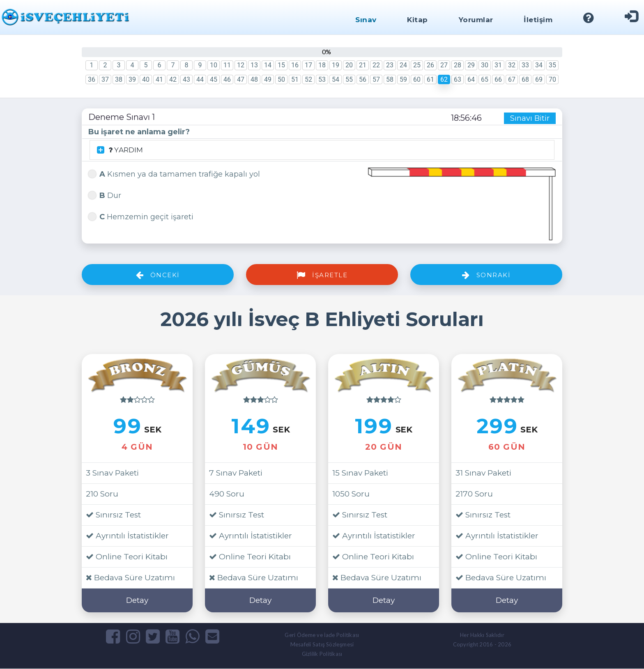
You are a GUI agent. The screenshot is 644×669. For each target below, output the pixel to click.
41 (159, 79)
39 (132, 79)
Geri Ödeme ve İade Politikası (322, 635)
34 (539, 65)
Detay (137, 601)
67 (512, 79)
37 (105, 79)
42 (173, 79)
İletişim (538, 20)
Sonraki (486, 275)
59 (403, 79)
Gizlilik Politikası (322, 654)
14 (268, 65)
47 (241, 79)
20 (349, 65)
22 (376, 65)
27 (444, 65)
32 (512, 65)
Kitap (417, 20)
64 (471, 79)
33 (525, 65)
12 (241, 65)
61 (430, 79)
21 (363, 65)
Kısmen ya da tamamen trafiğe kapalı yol (174, 174)
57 (376, 79)
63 (458, 79)
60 (417, 79)
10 (214, 65)
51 (295, 79)
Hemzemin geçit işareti (141, 216)
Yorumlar (476, 20)
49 (268, 79)
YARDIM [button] (121, 150)
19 (336, 65)
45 (214, 79)
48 (254, 79)
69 (539, 79)
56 (363, 79)
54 (336, 79)
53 (322, 79)
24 (403, 65)
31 (498, 65)
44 (200, 79)
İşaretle (322, 275)
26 (430, 65)
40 (146, 79)
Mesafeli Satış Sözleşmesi (322, 645)
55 (349, 79)
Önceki (158, 275)
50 (281, 79)
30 (485, 65)
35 (552, 65)
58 (390, 79)
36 (92, 79)
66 (498, 79)
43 (186, 79)
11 (227, 65)
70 (552, 79)
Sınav (366, 20)
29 (471, 65)
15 (281, 65)
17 (308, 65)
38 (119, 79)
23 (390, 65)
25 (417, 65)
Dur (105, 195)
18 (322, 65)
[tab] (322, 150)
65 (485, 79)
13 (254, 65)
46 (227, 79)
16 (295, 65)
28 (458, 65)
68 (525, 79)
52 (308, 79)
